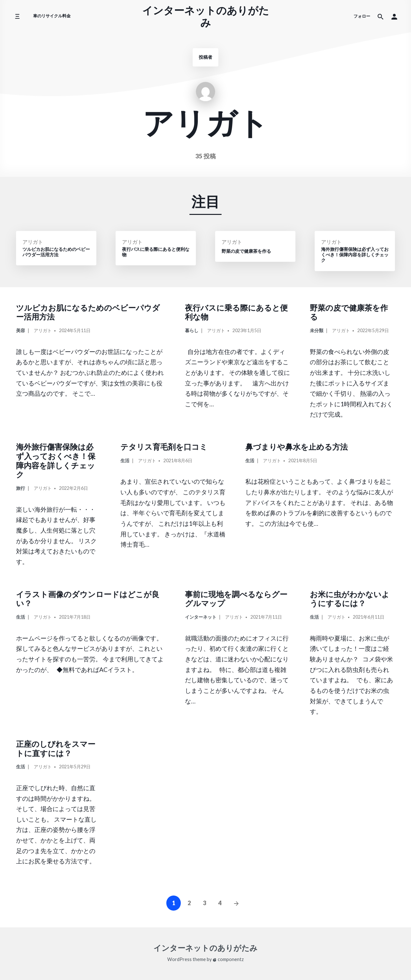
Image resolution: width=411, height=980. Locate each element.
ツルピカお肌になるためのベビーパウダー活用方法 (88, 312)
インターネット (201, 617)
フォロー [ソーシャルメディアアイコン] (362, 16)
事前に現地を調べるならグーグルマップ (236, 599)
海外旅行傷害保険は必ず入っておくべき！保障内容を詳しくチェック (56, 460)
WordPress (179, 959)
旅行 (21, 488)
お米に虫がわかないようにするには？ (350, 599)
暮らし (192, 330)
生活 (125, 460)
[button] (394, 16)
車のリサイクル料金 (52, 16)
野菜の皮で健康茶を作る (349, 312)
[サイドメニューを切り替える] (17, 17)
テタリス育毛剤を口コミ (164, 447)
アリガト (33, 242)
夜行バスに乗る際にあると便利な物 (236, 312)
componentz (228, 959)
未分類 (317, 330)
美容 (21, 330)
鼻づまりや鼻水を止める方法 (297, 447)
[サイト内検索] (380, 16)
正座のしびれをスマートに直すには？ (56, 748)
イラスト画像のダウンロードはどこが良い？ (88, 599)
